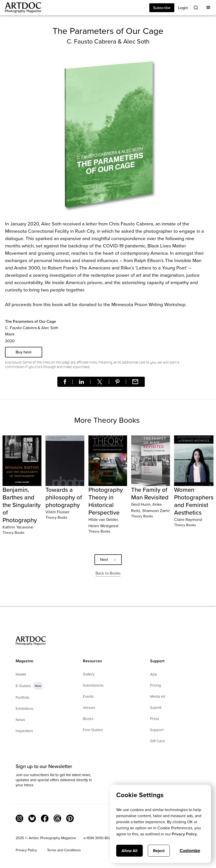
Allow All (129, 851)
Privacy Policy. (185, 834)
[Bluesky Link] (32, 818)
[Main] (21, 8)
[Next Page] (108, 560)
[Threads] (57, 818)
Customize (190, 851)
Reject (159, 851)
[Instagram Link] (19, 818)
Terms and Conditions (64, 850)
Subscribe (162, 8)
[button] (208, 8)
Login (183, 8)
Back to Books (108, 573)
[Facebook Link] (45, 818)
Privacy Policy (26, 850)
